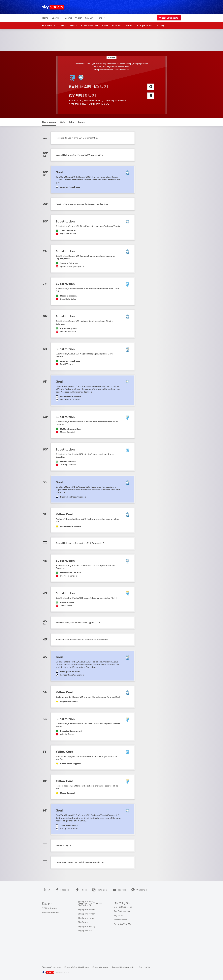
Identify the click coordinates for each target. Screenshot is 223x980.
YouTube (119, 890)
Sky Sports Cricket (87, 920)
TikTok (81, 890)
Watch (79, 18)
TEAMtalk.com (49, 916)
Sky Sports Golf (85, 924)
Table (72, 122)
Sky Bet (89, 18)
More (101, 18)
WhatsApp (139, 890)
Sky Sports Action (87, 937)
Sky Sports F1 (84, 929)
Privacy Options (100, 967)
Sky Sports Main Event (89, 908)
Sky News (118, 912)
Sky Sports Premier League (91, 912)
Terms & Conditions (51, 967)
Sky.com (118, 908)
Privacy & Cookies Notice (77, 967)
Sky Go (117, 916)
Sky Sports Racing (87, 950)
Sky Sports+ (84, 946)
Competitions (145, 26)
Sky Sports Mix (85, 954)
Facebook (62, 890)
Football (49, 25)
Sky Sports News (86, 941)
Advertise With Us (122, 941)
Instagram (99, 890)
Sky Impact (119, 933)
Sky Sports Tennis (86, 933)
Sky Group (119, 920)
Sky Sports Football (87, 916)
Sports (57, 18)
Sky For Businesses (123, 924)
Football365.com (50, 920)
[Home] (53, 7)
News (64, 25)
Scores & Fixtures (89, 25)
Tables (105, 25)
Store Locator (120, 937)
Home (45, 18)
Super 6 (46, 912)
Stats (63, 122)
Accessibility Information (123, 967)
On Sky (161, 25)
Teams (129, 26)
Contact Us (144, 967)
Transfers (117, 25)
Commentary (49, 122)
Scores (68, 18)
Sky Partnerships (122, 929)
